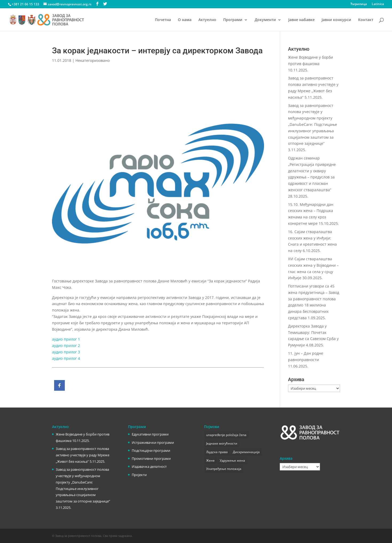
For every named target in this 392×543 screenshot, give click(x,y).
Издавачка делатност (149, 466)
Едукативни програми (150, 434)
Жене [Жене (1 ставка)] (210, 460)
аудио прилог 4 (66, 358)
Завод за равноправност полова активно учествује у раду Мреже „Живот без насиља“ (83, 455)
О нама (185, 20)
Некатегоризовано (93, 60)
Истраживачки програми (153, 442)
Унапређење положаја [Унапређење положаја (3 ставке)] (224, 469)
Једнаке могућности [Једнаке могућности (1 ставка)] (222, 443)
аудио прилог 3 (66, 352)
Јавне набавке (301, 20)
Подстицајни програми (151, 450)
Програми (233, 20)
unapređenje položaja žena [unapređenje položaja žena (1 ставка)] (226, 435)
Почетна (163, 20)
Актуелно (207, 20)
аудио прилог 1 (66, 339)
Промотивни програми (151, 458)
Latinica (378, 4)
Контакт (366, 20)
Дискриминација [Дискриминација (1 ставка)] (246, 452)
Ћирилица (359, 4)
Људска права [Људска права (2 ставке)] (217, 452)
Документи (265, 20)
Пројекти (139, 475)
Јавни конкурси (336, 20)
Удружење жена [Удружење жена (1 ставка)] (232, 460)
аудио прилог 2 (66, 346)
